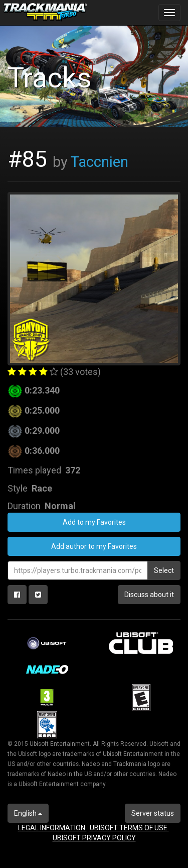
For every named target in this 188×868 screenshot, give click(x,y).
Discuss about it (149, 595)
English (28, 813)
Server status (153, 813)
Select (164, 570)
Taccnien (100, 162)
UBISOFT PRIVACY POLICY (94, 838)
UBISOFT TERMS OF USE (129, 828)
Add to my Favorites (94, 522)
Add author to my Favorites (94, 546)
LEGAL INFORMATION (52, 828)
